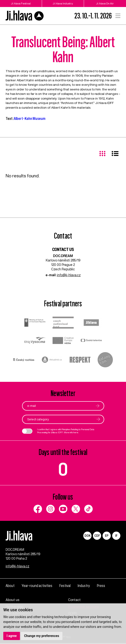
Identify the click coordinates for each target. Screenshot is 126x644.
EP (107, 536)
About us (12, 601)
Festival (65, 587)
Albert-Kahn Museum (30, 118)
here (76, 432)
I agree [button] (12, 636)
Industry (84, 587)
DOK (88, 536)
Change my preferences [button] (42, 636)
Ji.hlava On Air (105, 3)
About (10, 587)
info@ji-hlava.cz (69, 275)
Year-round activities (37, 587)
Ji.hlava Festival (21, 3)
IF (116, 536)
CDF (97, 536)
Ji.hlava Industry (63, 3)
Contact (74, 601)
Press (101, 587)
